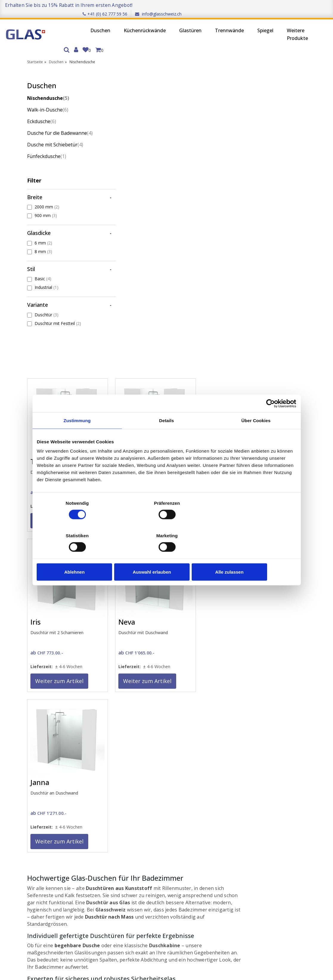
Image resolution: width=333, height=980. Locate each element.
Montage (151, 836)
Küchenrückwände (113, 23)
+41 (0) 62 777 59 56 (253, 5)
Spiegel (234, 23)
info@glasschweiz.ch (306, 5)
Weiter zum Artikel (130, 222)
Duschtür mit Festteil (58, 316)
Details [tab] (167, 437)
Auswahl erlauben (166, 556)
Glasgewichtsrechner (162, 828)
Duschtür (47, 307)
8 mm (43, 244)
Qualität (95, 843)
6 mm (43, 236)
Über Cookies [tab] (256, 437)
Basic (43, 271)
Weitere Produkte (266, 27)
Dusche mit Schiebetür (55, 137)
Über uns (96, 812)
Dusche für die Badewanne (57, 122)
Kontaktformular (170, 714)
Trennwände (198, 23)
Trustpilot (288, 768)
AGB (91, 836)
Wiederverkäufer (214, 820)
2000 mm (47, 199)
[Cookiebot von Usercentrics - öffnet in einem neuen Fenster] (270, 420)
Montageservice (264, 664)
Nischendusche (48, 83)
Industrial (47, 280)
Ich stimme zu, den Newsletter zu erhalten (72, 939)
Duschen (69, 23)
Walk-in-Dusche (48, 95)
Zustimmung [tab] (77, 437)
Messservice (248, 587)
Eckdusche (42, 106)
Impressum (98, 820)
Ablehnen (79, 556)
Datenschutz (99, 828)
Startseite (35, 47)
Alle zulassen (254, 556)
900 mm (46, 208)
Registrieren (43, 827)
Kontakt (150, 812)
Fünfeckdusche (47, 149)
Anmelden (41, 819)
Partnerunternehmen (218, 812)
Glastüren (159, 23)
